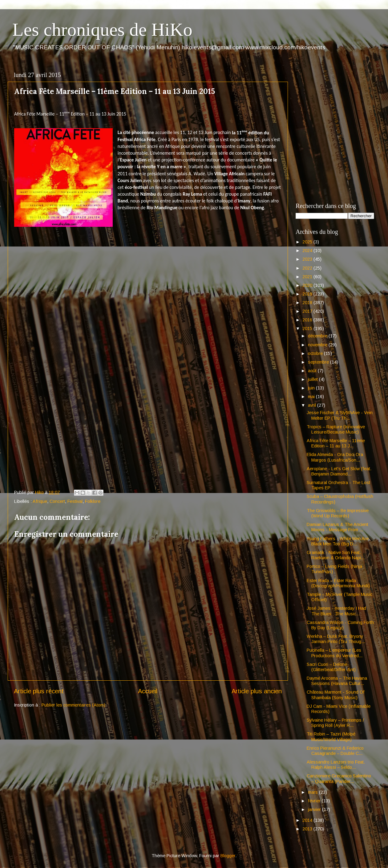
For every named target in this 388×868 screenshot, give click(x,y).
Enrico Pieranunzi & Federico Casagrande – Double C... (335, 751)
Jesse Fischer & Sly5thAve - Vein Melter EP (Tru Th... (340, 415)
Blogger (228, 856)
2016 (308, 320)
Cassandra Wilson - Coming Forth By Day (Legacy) (340, 625)
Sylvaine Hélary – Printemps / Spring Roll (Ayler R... (335, 723)
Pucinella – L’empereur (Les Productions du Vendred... (335, 653)
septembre (319, 362)
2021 (308, 277)
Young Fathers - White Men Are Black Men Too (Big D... (338, 541)
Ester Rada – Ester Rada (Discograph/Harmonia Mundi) (338, 583)
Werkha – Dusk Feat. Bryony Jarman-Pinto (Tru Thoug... (336, 639)
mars (313, 792)
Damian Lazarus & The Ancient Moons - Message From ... (337, 527)
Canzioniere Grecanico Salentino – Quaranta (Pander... (339, 778)
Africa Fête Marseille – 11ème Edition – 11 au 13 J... (336, 443)
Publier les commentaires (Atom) (73, 705)
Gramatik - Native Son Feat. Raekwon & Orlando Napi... (336, 555)
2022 (308, 268)
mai (312, 397)
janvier (315, 809)
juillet (313, 379)
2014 (308, 820)
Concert (57, 501)
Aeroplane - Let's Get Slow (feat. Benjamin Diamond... (339, 471)
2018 (308, 303)
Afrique (40, 501)
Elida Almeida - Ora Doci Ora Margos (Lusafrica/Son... (335, 457)
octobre (316, 353)
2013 (308, 829)
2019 (308, 294)
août (313, 371)
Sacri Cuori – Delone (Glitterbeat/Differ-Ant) (331, 667)
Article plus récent (39, 691)
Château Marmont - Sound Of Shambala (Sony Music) (336, 695)
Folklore (93, 501)
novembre (318, 345)
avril (313, 405)
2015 (308, 328)
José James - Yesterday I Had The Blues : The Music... (336, 611)
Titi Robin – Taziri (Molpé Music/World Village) (331, 737)
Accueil (148, 691)
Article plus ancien (257, 691)
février (315, 801)
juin (312, 388)
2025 (308, 242)
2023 (308, 259)
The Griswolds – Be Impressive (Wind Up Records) (338, 513)
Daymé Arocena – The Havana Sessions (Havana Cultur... (337, 681)
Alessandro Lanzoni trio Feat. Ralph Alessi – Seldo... (336, 765)
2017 (308, 311)
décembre (318, 336)
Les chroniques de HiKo (102, 30)
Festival (75, 501)
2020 (308, 285)
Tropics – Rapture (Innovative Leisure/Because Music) (336, 429)
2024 (308, 251)
